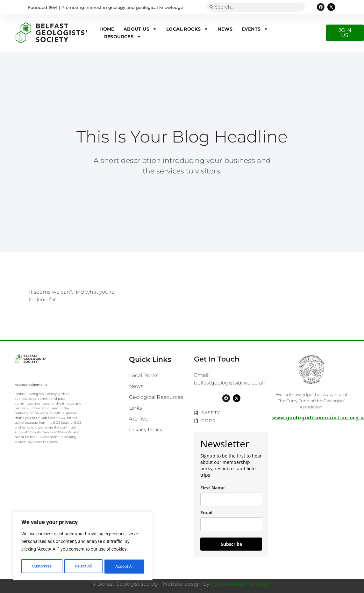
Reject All (83, 567)
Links (136, 408)
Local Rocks (187, 29)
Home (107, 29)
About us (140, 29)
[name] (231, 499)
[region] (83, 547)
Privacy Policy (146, 430)
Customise (42, 567)
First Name (212, 488)
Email (206, 512)
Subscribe (231, 544)
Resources (123, 37)
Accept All (125, 567)
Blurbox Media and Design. (242, 584)
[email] (231, 524)
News (225, 29)
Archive (138, 419)
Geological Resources (156, 397)
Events (255, 29)
